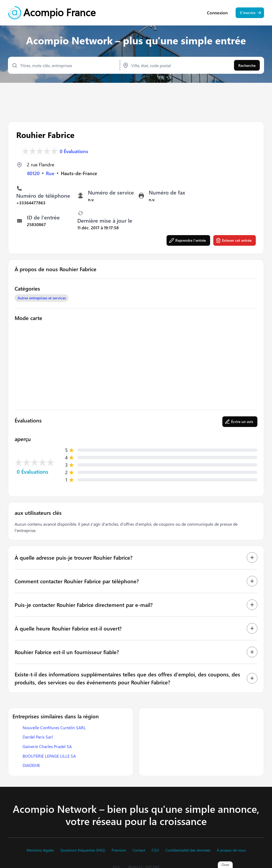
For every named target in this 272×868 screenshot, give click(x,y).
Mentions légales (40, 850)
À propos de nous (231, 850)
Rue (50, 173)
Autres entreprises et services (42, 297)
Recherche (247, 66)
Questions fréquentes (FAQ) (83, 850)
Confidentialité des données (188, 850)
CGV (155, 850)
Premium (119, 850)
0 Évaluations (74, 150)
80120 (33, 173)
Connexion (217, 13)
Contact (139, 850)
